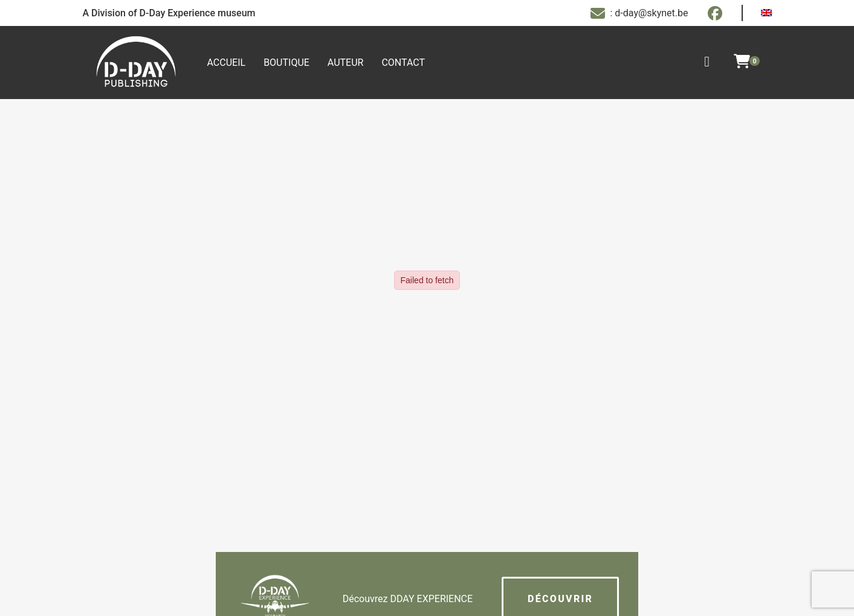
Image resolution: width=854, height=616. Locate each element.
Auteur (346, 63)
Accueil (227, 63)
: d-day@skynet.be (639, 13)
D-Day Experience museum (198, 13)
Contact (403, 63)
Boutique (286, 63)
